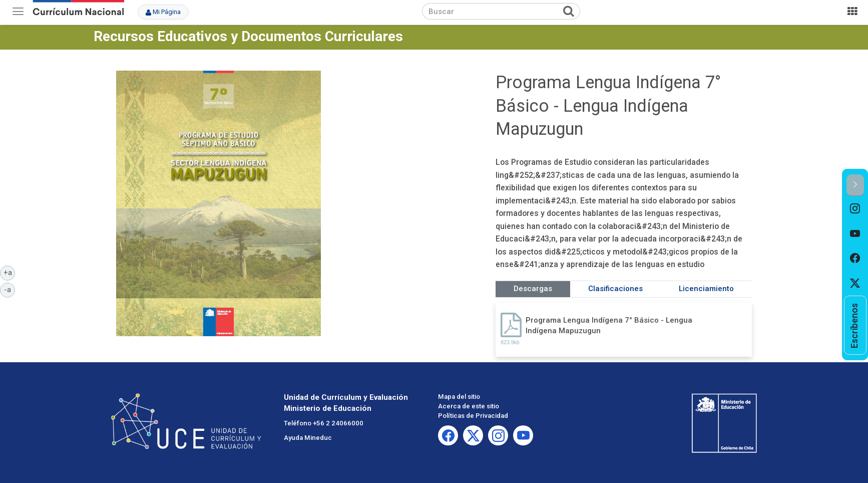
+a (10, 272)
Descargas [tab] (533, 289)
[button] (855, 185)
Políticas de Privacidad (473, 416)
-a (10, 289)
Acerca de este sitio (469, 406)
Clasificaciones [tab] (615, 289)
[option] (855, 209)
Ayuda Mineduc (308, 438)
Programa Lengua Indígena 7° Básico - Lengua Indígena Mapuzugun (609, 325)
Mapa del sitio (459, 397)
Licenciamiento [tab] (706, 289)
